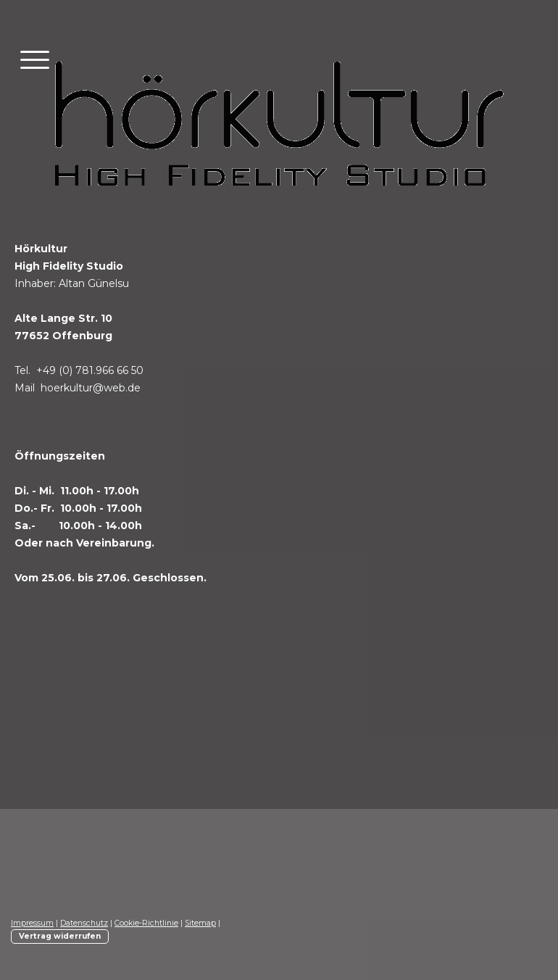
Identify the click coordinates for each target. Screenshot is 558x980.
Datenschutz (84, 923)
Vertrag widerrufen (60, 936)
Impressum (32, 923)
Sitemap (200, 923)
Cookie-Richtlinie (146, 923)
